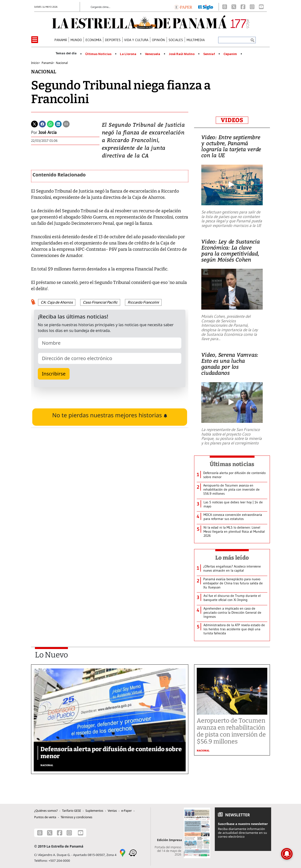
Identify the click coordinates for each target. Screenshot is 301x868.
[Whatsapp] (50, 124)
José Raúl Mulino (182, 54)
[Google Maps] (123, 852)
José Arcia (48, 132)
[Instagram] (252, 7)
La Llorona (128, 54)
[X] (234, 7)
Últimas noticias (232, 464)
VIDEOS (232, 120)
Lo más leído (232, 558)
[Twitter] (34, 124)
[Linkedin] (58, 124)
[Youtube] (261, 7)
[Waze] (133, 852)
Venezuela (153, 54)
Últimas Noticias (98, 54)
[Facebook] (243, 7)
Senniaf (209, 54)
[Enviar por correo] (66, 124)
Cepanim (230, 54)
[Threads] (225, 7)
